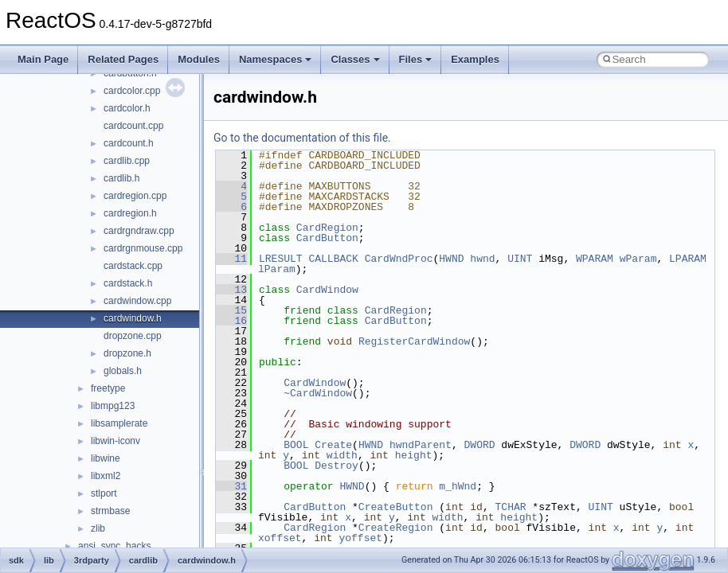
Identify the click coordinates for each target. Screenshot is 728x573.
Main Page (43, 59)
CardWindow (327, 290)
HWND (451, 259)
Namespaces (276, 59)
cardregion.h (130, 213)
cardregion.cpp (135, 196)
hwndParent (421, 445)
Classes (355, 59)
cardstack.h (128, 283)
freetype (108, 388)
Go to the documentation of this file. (302, 138)
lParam (277, 269)
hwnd (482, 259)
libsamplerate (119, 423)
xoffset (280, 538)
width (342, 455)
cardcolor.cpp (132, 91)
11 (231, 259)
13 (231, 290)
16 (231, 321)
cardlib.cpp (127, 161)
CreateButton (396, 507)
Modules (199, 59)
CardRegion (327, 228)
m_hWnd (458, 486)
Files (416, 59)
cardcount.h (129, 143)
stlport (104, 493)
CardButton (327, 238)
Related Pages (123, 59)
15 (231, 310)
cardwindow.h (133, 318)
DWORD (480, 445)
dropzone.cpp (133, 336)
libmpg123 (113, 406)
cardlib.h (121, 178)
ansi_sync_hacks (114, 546)
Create (333, 445)
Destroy (337, 466)
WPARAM (595, 259)
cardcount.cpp (133, 126)
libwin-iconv (115, 441)
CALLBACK (333, 259)
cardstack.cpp (133, 266)
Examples (475, 59)
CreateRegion (396, 528)
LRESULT (281, 259)
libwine (106, 458)
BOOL (296, 445)
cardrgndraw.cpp (139, 231)
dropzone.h (127, 353)
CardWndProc (399, 259)
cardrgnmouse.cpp (143, 248)
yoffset (360, 538)
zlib (98, 528)
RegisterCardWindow (414, 341)
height (414, 455)
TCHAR (511, 507)
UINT (520, 259)
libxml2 (106, 476)
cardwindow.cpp (137, 301)
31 (231, 486)
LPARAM (688, 259)
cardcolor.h (127, 108)
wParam (638, 259)
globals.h (123, 371)
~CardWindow (318, 393)
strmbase (110, 511)
